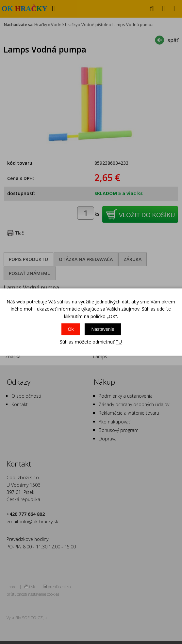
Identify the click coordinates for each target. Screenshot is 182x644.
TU (119, 342)
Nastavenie (103, 329)
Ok (71, 329)
